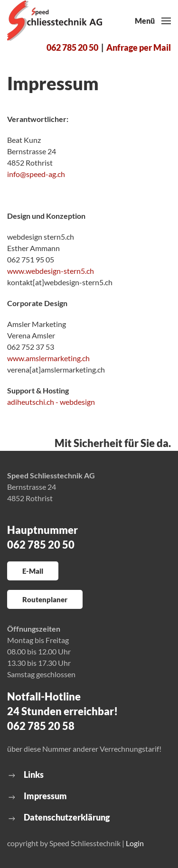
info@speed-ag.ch (36, 174)
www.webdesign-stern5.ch (51, 271)
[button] (153, 21)
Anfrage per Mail (139, 47)
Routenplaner (45, 599)
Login (135, 843)
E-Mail (33, 571)
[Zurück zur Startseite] (55, 21)
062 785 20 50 (72, 47)
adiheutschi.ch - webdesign (51, 402)
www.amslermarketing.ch (48, 358)
